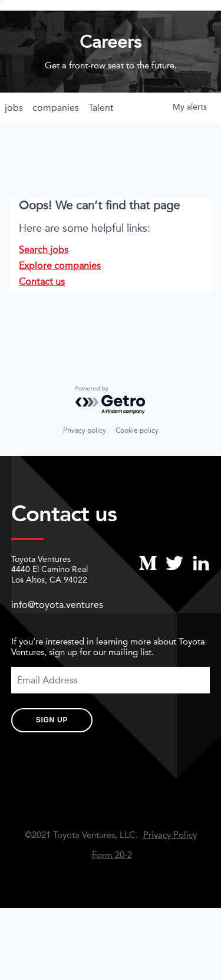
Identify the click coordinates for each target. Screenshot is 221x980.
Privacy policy (85, 468)
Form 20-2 (112, 892)
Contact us (42, 318)
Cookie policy (137, 468)
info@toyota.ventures (57, 642)
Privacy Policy (170, 872)
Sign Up (52, 757)
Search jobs (44, 286)
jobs (14, 144)
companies (56, 144)
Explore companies (60, 302)
